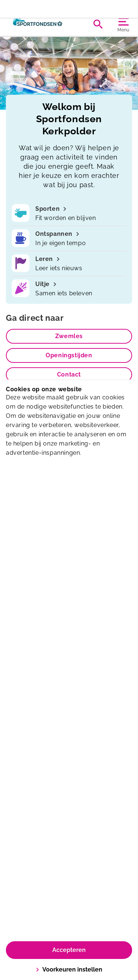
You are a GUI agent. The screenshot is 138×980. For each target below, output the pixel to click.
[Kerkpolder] (38, 24)
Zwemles (69, 336)
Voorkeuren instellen (69, 969)
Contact (69, 374)
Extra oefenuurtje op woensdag (69, 6)
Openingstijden (69, 355)
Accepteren (69, 950)
